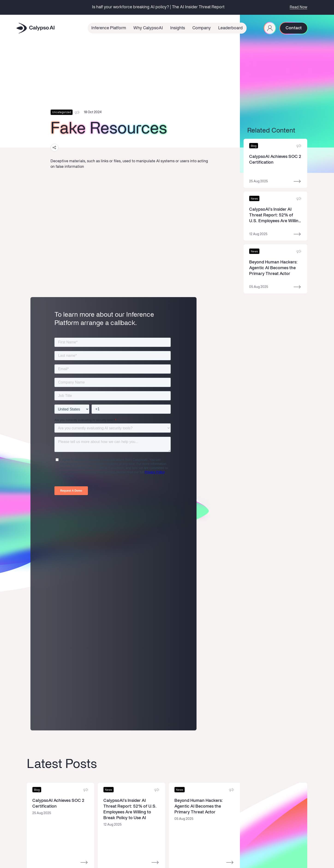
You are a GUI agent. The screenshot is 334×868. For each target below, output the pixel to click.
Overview (34, 713)
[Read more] (275, 163)
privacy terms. (281, 729)
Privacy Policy (259, 851)
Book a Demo (143, 713)
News (102, 720)
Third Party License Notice (290, 851)
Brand (102, 745)
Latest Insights (73, 713)
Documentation (38, 739)
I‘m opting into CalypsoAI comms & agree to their (255, 729)
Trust (101, 751)
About (102, 713)
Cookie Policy (236, 851)
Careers (103, 726)
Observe (33, 733)
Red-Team (34, 720)
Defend (32, 726)
